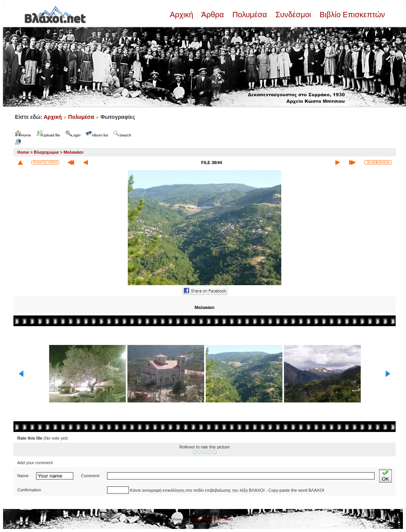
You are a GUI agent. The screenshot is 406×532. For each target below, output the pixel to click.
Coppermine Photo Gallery (213, 519)
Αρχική (182, 15)
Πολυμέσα (250, 15)
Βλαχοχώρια (46, 152)
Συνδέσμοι (293, 15)
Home (23, 152)
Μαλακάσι (74, 152)
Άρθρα (213, 15)
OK (385, 476)
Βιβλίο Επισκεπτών (351, 15)
